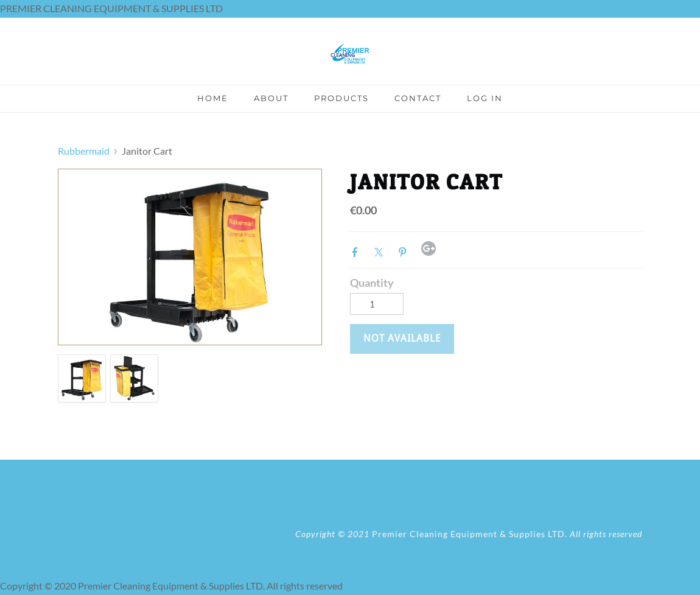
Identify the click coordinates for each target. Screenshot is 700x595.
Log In (485, 98)
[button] (402, 339)
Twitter (381, 251)
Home (213, 98)
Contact (418, 98)
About (271, 98)
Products (341, 98)
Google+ (429, 248)
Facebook (357, 251)
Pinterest (405, 251)
